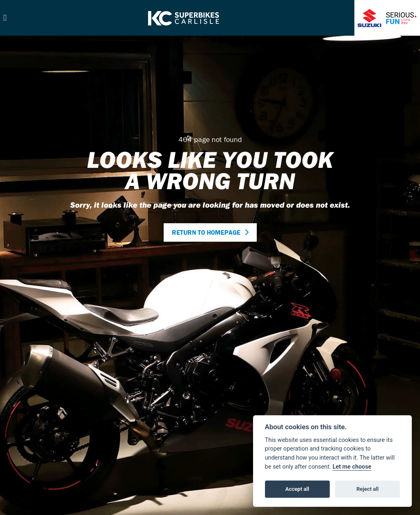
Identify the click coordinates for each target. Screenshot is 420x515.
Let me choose (352, 467)
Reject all (367, 489)
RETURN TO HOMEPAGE (206, 232)
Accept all (297, 489)
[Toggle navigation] (5, 18)
